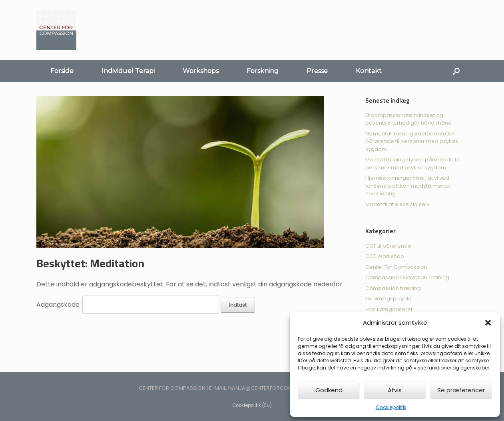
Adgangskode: (128, 305)
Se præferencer (461, 390)
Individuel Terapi (128, 71)
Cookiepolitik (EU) (252, 405)
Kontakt (369, 71)
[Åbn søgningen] (456, 71)
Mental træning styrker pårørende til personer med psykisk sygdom (412, 164)
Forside (62, 71)
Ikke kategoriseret (389, 309)
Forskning (263, 71)
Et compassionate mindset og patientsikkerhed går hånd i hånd (408, 119)
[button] (488, 323)
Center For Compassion (396, 267)
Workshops (201, 71)
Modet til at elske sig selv (397, 204)
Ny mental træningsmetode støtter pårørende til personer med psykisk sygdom (412, 141)
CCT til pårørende (388, 246)
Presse (317, 71)
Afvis (395, 390)
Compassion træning (393, 288)
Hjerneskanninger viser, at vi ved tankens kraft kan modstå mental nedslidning (408, 186)
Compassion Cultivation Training (407, 277)
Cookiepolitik (391, 407)
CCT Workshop (385, 256)
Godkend (329, 390)
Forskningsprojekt (388, 299)
